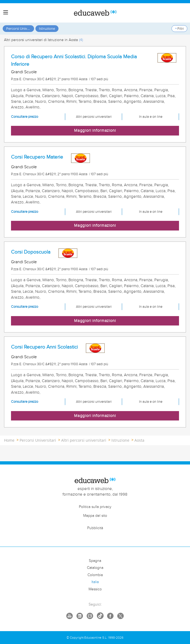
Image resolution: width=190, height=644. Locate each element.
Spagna (95, 561)
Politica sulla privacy (95, 507)
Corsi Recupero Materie (37, 157)
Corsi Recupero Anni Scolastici (44, 347)
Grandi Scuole (24, 72)
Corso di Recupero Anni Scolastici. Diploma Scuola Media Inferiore (74, 60)
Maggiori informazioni (95, 131)
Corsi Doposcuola (31, 252)
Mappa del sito (95, 516)
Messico (95, 589)
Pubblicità (95, 528)
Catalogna (95, 568)
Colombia (95, 575)
